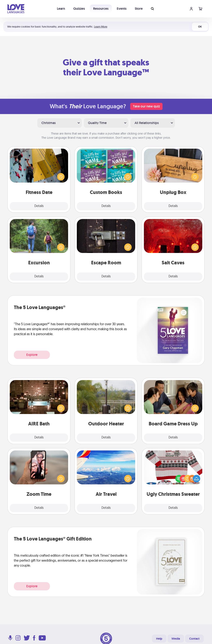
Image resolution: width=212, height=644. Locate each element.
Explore (32, 355)
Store (139, 9)
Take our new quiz (146, 106)
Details (39, 206)
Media (176, 639)
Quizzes (79, 9)
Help (159, 639)
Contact (194, 639)
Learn (61, 9)
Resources (101, 9)
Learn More (101, 27)
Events (122, 9)
